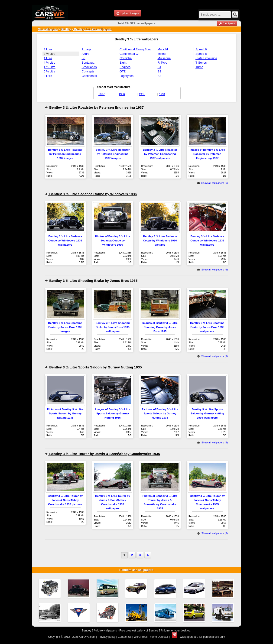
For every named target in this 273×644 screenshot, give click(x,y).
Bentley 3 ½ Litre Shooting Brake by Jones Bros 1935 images (65, 327)
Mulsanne (164, 58)
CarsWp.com (87, 637)
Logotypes (127, 76)
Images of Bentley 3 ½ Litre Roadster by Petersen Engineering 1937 (207, 154)
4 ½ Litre (50, 67)
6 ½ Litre (50, 71)
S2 (159, 71)
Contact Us (125, 637)
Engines (125, 67)
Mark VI (163, 49)
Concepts (88, 71)
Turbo (199, 67)
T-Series (201, 63)
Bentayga (88, 63)
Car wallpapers (48, 29)
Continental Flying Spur (135, 49)
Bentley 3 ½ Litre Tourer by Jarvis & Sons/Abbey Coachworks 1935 (102, 454)
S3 (159, 76)
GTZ (123, 71)
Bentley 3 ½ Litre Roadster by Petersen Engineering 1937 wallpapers (160, 154)
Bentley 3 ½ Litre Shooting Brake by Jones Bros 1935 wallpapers (112, 327)
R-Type (162, 63)
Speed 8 (201, 54)
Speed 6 (201, 49)
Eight (123, 63)
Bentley (66, 29)
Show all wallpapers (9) (212, 356)
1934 (162, 94)
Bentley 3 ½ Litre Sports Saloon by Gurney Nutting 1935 (93, 367)
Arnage (87, 49)
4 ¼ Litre (50, 63)
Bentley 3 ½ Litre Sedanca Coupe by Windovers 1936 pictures (160, 240)
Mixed (162, 54)
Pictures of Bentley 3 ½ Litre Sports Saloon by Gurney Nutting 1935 (65, 413)
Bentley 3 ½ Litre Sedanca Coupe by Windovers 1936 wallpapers (65, 240)
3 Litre (48, 49)
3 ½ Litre (50, 54)
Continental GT (130, 54)
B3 (84, 58)
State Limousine (206, 58)
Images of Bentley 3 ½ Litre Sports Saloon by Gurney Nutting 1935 (112, 413)
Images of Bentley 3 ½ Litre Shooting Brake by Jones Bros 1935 (160, 327)
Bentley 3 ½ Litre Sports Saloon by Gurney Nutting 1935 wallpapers (207, 413)
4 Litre (48, 58)
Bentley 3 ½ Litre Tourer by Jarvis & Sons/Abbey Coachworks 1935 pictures (65, 500)
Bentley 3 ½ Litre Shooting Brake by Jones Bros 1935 (91, 281)
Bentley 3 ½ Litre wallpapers (93, 29)
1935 (142, 94)
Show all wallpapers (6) (212, 183)
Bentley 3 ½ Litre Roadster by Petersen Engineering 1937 (94, 107)
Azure (86, 54)
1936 (122, 94)
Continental (89, 76)
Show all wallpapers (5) (212, 442)
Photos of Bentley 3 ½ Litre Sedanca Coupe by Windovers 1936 (113, 240)
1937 (102, 94)
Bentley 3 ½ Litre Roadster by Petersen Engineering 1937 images (65, 154)
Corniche (126, 58)
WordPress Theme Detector (151, 637)
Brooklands (89, 67)
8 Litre (48, 76)
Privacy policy (107, 637)
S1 (159, 67)
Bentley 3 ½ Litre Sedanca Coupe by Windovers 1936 (91, 194)
